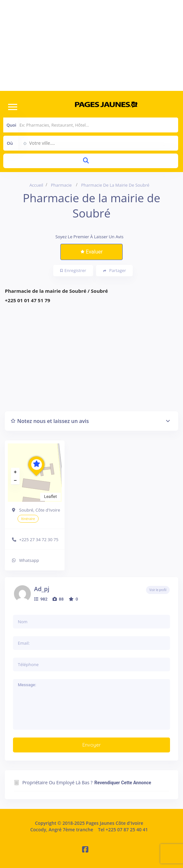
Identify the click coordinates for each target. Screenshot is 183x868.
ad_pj (42, 589)
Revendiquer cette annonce (123, 783)
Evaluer (92, 252)
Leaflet (51, 496)
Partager (115, 271)
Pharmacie (61, 185)
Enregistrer (73, 270)
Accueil (37, 185)
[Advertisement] (91, 45)
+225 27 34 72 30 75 (39, 539)
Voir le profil (158, 590)
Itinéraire (28, 519)
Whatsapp (29, 560)
